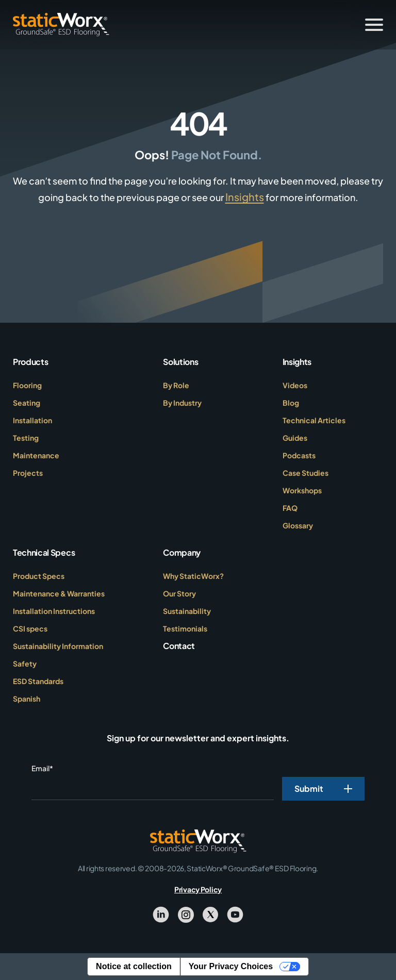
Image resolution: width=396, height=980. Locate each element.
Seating (27, 403)
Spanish (27, 699)
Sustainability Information (58, 646)
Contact (179, 646)
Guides (295, 438)
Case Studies (306, 473)
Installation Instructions (54, 611)
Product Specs (39, 576)
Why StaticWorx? (193, 576)
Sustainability (187, 611)
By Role (176, 385)
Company (182, 552)
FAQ (290, 508)
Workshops (302, 490)
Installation (32, 420)
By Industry (182, 403)
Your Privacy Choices (231, 966)
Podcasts (299, 455)
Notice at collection (134, 966)
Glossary (298, 525)
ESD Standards (38, 681)
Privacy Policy (198, 889)
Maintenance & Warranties (59, 593)
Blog (291, 403)
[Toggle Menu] (374, 25)
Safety (25, 663)
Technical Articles (314, 420)
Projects (28, 473)
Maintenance (36, 455)
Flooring (27, 385)
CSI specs (30, 628)
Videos (295, 385)
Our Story (179, 593)
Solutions (180, 362)
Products (30, 362)
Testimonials (185, 628)
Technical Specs (44, 552)
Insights (245, 197)
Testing (26, 438)
